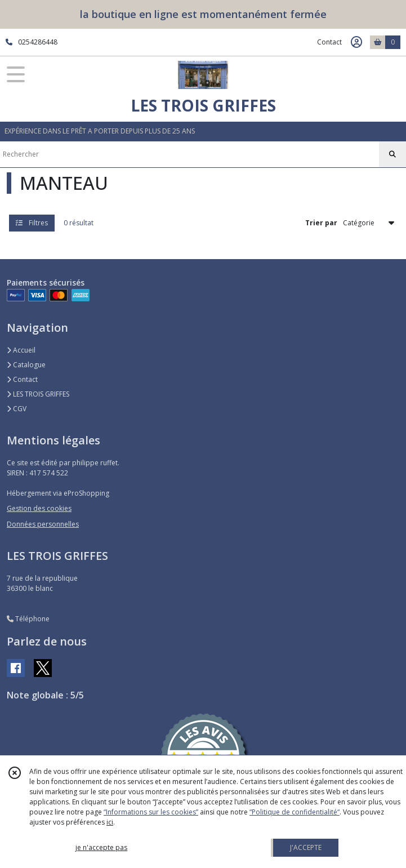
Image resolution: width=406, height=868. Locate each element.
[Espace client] (356, 42)
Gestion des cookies (39, 508)
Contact (329, 42)
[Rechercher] (392, 154)
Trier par (321, 223)
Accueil (21, 350)
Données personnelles (43, 524)
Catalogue (26, 365)
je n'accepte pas (101, 847)
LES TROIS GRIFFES (38, 394)
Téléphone (28, 619)
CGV (17, 409)
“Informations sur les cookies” (151, 812)
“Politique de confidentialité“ (295, 812)
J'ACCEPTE (306, 847)
